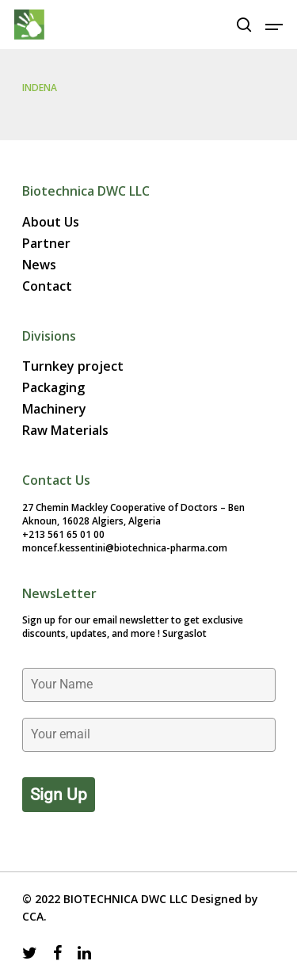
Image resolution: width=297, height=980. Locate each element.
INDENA (40, 88)
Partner (46, 244)
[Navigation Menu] (274, 25)
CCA (33, 916)
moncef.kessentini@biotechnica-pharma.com (125, 548)
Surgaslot (185, 633)
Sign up (59, 795)
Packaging (53, 388)
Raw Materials (65, 431)
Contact (47, 286)
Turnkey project (73, 366)
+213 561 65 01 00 (63, 534)
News (39, 265)
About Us (51, 222)
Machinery (54, 409)
